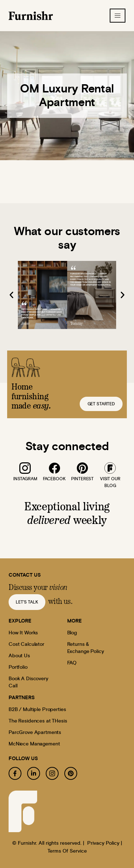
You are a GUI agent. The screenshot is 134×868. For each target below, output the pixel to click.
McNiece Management (34, 744)
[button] (11, 295)
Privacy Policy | (105, 843)
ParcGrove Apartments (35, 733)
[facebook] (54, 468)
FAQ (72, 663)
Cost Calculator (26, 644)
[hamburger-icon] (118, 16)
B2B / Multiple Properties (37, 710)
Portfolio (18, 667)
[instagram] (25, 468)
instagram (25, 479)
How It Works (23, 633)
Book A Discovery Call (28, 682)
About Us (19, 656)
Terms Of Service (67, 851)
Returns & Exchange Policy (86, 648)
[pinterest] (83, 468)
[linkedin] (34, 773)
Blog (72, 633)
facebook (54, 479)
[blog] (110, 468)
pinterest (82, 479)
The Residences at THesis (38, 721)
